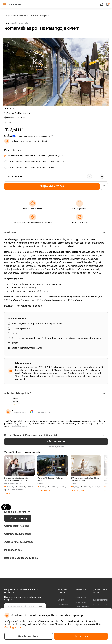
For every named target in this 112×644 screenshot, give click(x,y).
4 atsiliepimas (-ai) (20, 412)
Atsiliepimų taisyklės (56, 447)
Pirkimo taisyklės (83, 607)
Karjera (61, 600)
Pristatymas (81, 597)
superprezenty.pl (100, 600)
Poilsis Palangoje (41, 16)
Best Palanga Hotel (20, 23)
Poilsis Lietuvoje (26, 16)
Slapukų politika (13, 627)
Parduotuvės (81, 602)
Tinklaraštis (63, 605)
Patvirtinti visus (81, 636)
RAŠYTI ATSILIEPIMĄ (56, 442)
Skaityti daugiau (19, 426)
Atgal (8, 16)
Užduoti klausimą (18, 518)
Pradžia (16, 16)
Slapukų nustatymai (29, 636)
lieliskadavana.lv (100, 605)
